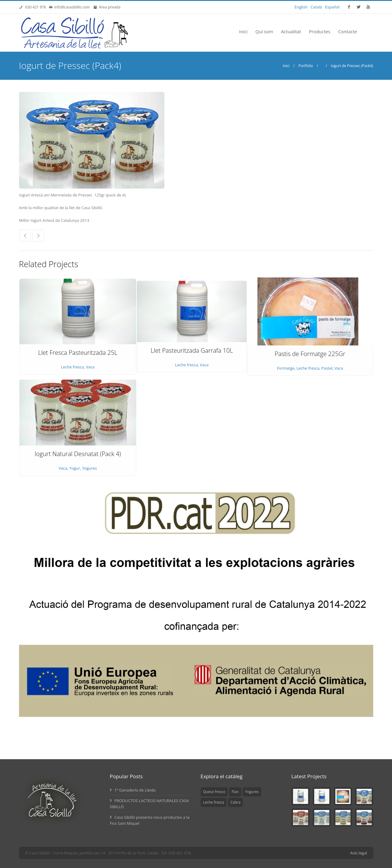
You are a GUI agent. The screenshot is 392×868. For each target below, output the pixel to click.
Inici (243, 31)
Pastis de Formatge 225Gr (310, 354)
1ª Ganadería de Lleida (133, 790)
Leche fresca (73, 367)
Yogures (89, 468)
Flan (235, 792)
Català (316, 7)
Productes (320, 31)
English (301, 7)
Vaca (90, 367)
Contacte (348, 31)
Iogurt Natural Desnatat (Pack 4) (78, 454)
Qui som (264, 31)
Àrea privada (109, 7)
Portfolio (306, 66)
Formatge (286, 368)
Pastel (327, 368)
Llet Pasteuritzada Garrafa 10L (192, 350)
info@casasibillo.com (73, 7)
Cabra (235, 802)
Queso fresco (214, 792)
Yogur (75, 468)
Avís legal (359, 853)
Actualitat (291, 31)
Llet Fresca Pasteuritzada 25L (78, 353)
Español (332, 7)
